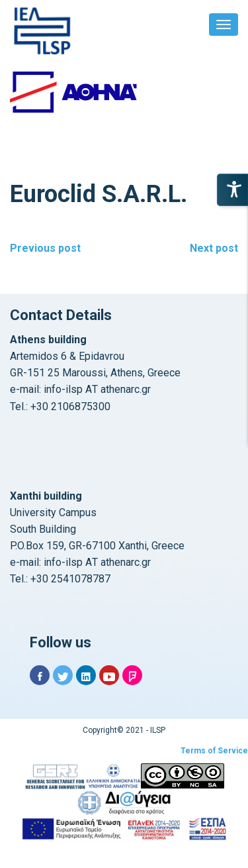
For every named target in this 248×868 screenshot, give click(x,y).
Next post (214, 248)
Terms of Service (214, 751)
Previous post (45, 248)
